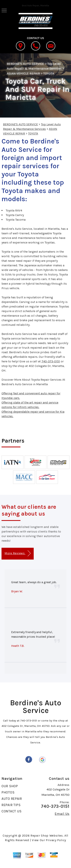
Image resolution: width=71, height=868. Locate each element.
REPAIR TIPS (11, 805)
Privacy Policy (56, 840)
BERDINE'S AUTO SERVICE (25, 64)
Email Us (62, 814)
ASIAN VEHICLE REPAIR (23, 73)
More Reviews (18, 553)
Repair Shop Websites (47, 836)
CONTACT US (12, 811)
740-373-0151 (51, 361)
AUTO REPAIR (12, 799)
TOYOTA (49, 73)
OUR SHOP (10, 786)
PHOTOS (8, 792)
